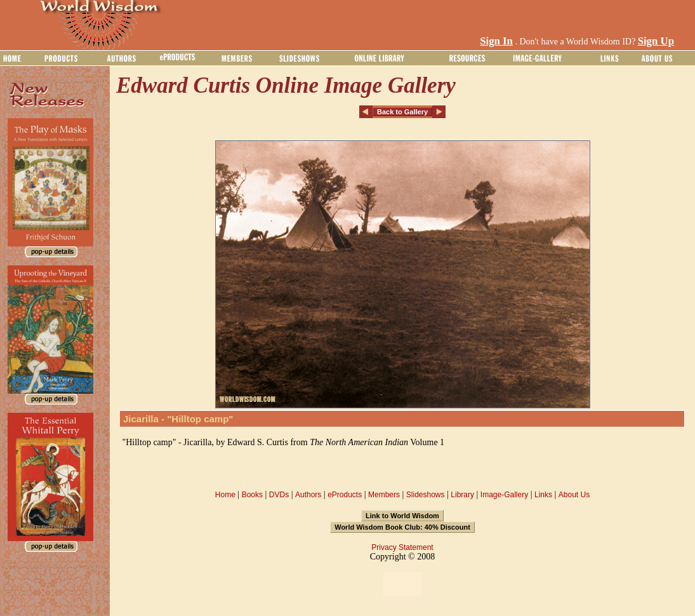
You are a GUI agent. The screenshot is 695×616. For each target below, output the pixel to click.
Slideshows (426, 495)
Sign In (496, 41)
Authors (308, 495)
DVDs (279, 495)
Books (252, 495)
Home (225, 495)
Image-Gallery (504, 495)
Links (543, 495)
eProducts (345, 495)
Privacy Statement (402, 547)
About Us (574, 495)
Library (462, 495)
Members (384, 495)
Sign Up (656, 41)
